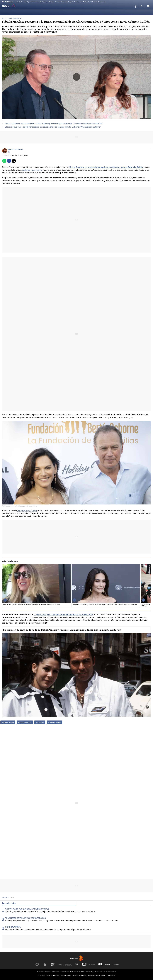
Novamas (5, 898)
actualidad (40, 722)
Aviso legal (41, 975)
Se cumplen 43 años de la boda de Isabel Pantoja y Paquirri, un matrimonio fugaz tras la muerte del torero (62, 630)
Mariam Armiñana (15, 149)
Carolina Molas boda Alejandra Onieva (67, 2)
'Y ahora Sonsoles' (42, 614)
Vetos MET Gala (85, 2)
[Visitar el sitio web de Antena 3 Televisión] (37, 965)
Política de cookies (66, 975)
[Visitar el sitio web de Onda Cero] (84, 965)
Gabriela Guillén (54, 722)
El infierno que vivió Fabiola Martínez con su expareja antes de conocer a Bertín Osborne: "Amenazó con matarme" (53, 127)
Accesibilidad (111, 975)
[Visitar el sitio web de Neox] (53, 965)
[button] (141, 6)
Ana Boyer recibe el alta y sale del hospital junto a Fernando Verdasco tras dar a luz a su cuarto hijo (50, 912)
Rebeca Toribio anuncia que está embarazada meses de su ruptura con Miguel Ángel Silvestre (48, 930)
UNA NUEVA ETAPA (13, 927)
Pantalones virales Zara (47, 2)
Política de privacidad (52, 975)
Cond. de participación (80, 975)
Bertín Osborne (8, 722)
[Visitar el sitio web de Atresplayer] (108, 965)
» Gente (11, 898)
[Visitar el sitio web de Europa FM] (92, 965)
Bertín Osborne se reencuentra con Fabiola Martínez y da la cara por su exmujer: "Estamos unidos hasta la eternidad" (54, 124)
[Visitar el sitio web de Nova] (61, 965)
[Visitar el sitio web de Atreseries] (76, 965)
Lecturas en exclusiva (32, 170)
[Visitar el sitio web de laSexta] (45, 965)
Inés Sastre (19, 2)
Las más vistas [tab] (9, 903)
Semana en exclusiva (27, 510)
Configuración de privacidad (97, 975)
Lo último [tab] (82, 903)
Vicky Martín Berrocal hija (98, 2)
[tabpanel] (76, 920)
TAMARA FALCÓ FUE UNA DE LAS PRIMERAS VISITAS (27, 909)
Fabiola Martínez (25, 722)
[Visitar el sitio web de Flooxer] (116, 965)
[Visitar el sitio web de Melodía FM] (100, 965)
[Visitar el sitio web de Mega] (69, 965)
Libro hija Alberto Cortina (31, 2)
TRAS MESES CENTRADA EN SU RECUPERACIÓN (26, 918)
